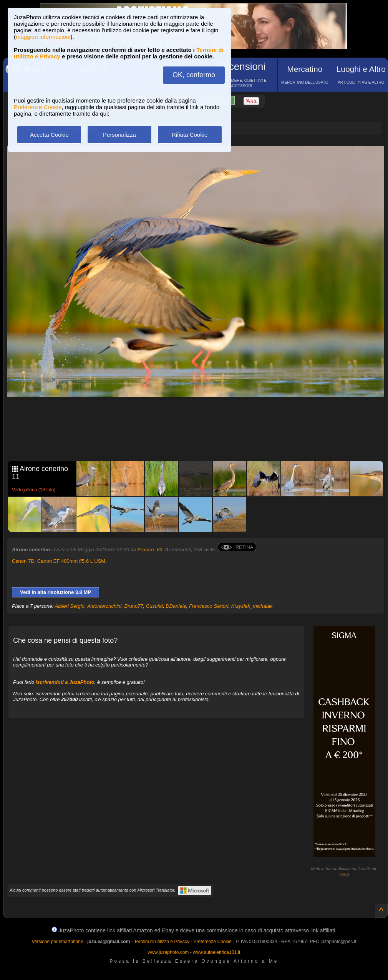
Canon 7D (23, 561)
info (344, 874)
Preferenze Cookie (38, 107)
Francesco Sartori (209, 606)
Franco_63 (150, 550)
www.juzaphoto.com (168, 952)
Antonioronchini (104, 606)
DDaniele (176, 606)
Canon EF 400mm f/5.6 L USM (71, 561)
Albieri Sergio (70, 606)
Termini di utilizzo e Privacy (162, 942)
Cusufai (154, 606)
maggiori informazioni (43, 37)
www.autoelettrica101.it (216, 952)
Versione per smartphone (57, 942)
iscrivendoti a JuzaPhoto (65, 682)
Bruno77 (133, 606)
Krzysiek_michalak (252, 606)
